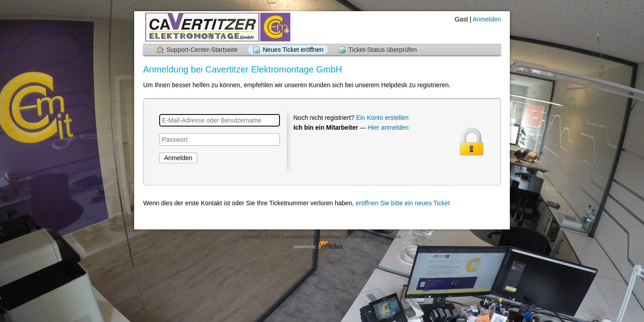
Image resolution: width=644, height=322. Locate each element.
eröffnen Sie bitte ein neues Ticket (403, 203)
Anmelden (487, 19)
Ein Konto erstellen (382, 118)
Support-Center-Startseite (202, 50)
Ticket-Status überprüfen (383, 50)
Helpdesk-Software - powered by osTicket (322, 245)
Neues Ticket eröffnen (293, 50)
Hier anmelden (388, 127)
